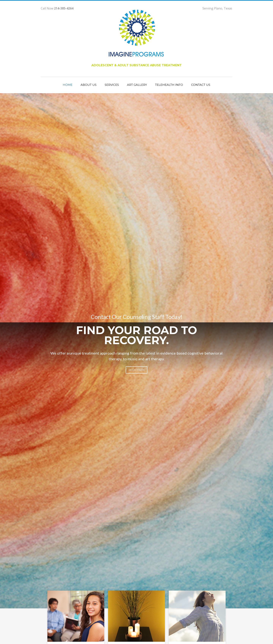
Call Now (57, 8)
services (112, 85)
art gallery (137, 85)
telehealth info (169, 85)
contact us (201, 85)
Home (68, 85)
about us (89, 85)
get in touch (136, 370)
